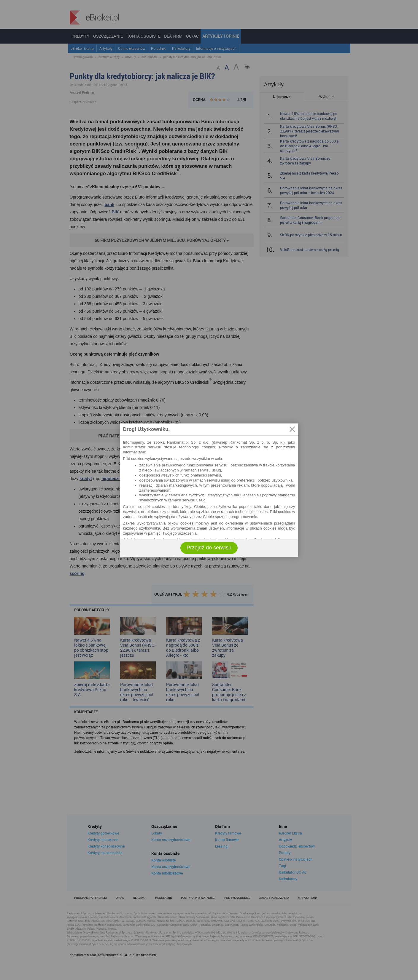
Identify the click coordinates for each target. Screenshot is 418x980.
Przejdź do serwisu (209, 548)
